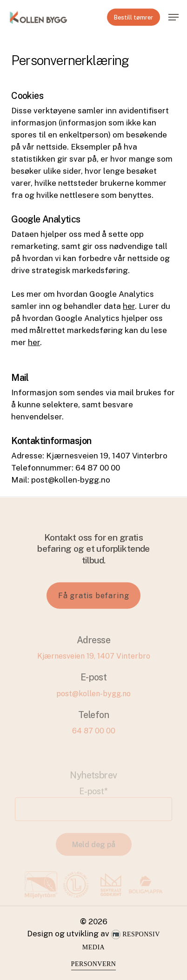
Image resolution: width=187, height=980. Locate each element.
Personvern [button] (94, 964)
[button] (174, 17)
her (129, 306)
